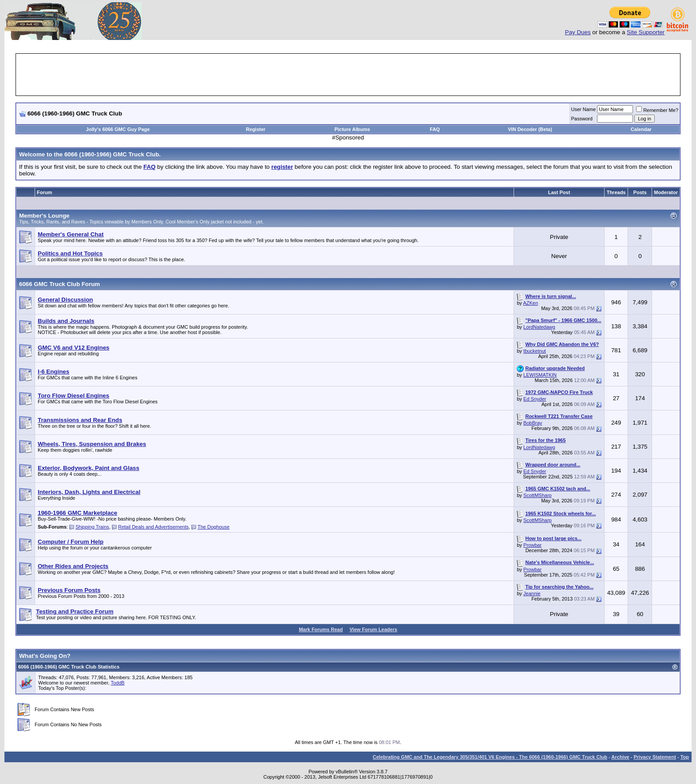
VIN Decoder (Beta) (530, 129)
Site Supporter (646, 32)
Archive (620, 757)
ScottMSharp (538, 495)
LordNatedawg (539, 327)
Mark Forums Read (321, 629)
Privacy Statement (654, 757)
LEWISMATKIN (540, 375)
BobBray (533, 423)
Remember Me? (657, 110)
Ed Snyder (535, 399)
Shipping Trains (92, 527)
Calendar (641, 129)
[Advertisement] (348, 75)
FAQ (435, 129)
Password (582, 119)
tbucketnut (535, 351)
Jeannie (532, 593)
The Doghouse (214, 527)
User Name (584, 109)
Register (256, 129)
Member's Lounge (44, 216)
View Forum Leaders (373, 629)
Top (685, 757)
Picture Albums (352, 129)
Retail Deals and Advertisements (153, 527)
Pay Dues (578, 32)
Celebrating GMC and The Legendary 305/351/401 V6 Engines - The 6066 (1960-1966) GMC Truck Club (490, 757)
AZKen (530, 303)
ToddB (117, 683)
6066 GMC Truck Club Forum (59, 284)
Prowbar (532, 545)
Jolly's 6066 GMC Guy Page (118, 129)
